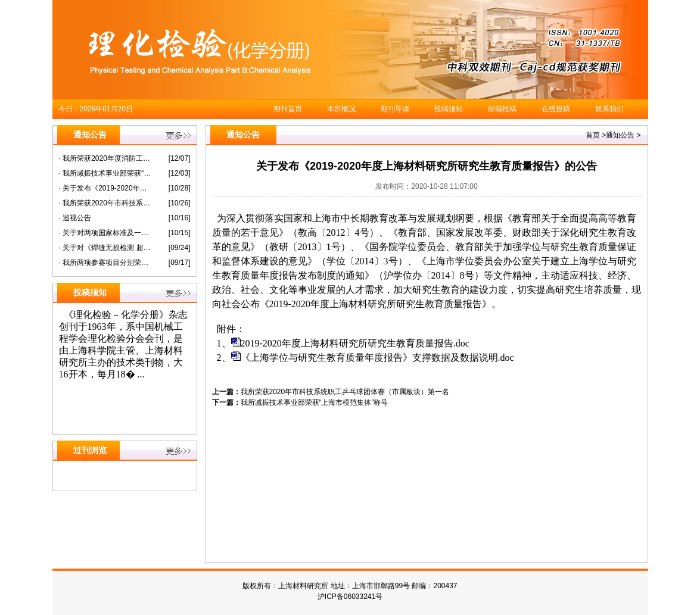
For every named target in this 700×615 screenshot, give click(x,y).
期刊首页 (288, 109)
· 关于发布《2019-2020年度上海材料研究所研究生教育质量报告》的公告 (105, 188)
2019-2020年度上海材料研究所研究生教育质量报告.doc (355, 343)
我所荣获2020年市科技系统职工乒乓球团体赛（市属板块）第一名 (345, 392)
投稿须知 (449, 109)
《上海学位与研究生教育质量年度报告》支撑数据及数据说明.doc (377, 358)
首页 (593, 135)
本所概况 (341, 109)
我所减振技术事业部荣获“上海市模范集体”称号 (315, 402)
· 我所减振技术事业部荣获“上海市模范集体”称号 (105, 173)
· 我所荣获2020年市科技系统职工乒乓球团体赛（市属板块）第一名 (105, 203)
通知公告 (620, 135)
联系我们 (609, 109)
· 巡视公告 (75, 218)
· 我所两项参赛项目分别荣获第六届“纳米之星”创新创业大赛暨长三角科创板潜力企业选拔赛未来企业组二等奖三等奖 (105, 263)
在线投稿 (556, 109)
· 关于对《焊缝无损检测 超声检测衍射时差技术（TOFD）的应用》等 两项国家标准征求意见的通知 (105, 248)
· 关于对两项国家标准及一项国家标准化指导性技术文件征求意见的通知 (105, 233)
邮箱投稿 (502, 109)
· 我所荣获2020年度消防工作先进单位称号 (105, 158)
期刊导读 (395, 109)
